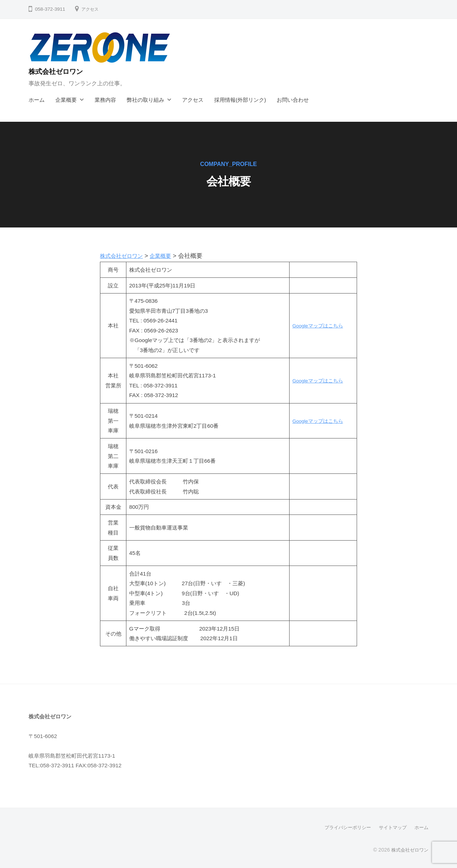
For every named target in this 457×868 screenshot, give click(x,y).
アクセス (91, 9)
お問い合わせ (293, 100)
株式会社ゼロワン (61, 71)
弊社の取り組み (145, 100)
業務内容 (105, 100)
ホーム (37, 100)
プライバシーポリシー (343, 827)
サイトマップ (391, 827)
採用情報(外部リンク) (240, 100)
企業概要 (66, 100)
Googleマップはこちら (316, 325)
